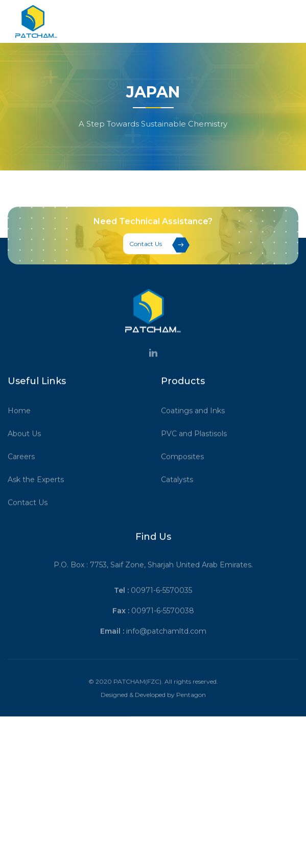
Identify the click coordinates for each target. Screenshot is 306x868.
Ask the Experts (39, 498)
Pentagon (191, 713)
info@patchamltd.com (166, 649)
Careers (25, 475)
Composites (186, 475)
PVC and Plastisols (197, 452)
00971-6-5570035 (161, 608)
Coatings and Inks (196, 429)
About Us (28, 452)
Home (23, 429)
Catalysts (181, 498)
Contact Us (156, 247)
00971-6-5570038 (163, 629)
